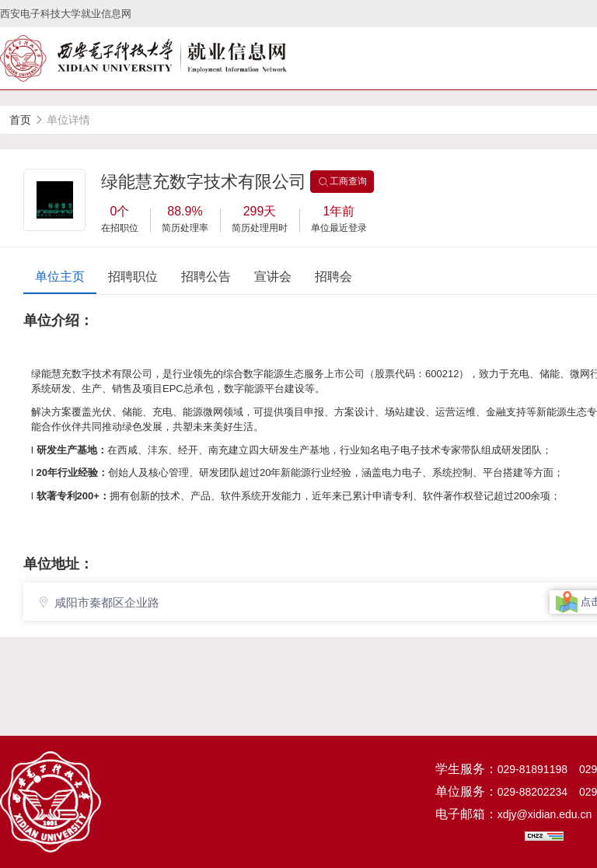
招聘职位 (133, 276)
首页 (20, 120)
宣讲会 (273, 276)
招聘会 (333, 276)
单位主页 (60, 276)
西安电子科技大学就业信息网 (66, 14)
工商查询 (342, 182)
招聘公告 (206, 276)
